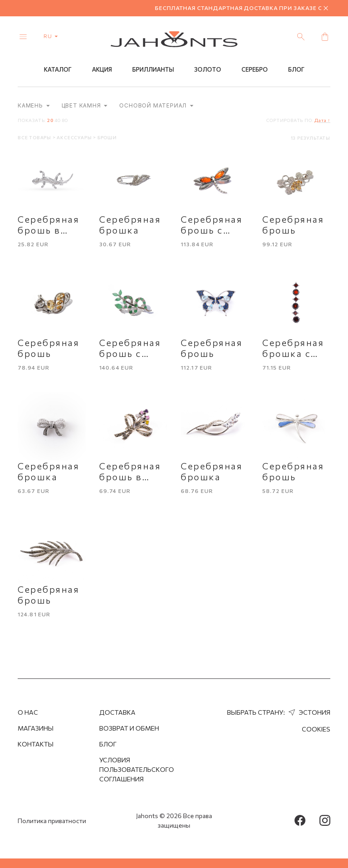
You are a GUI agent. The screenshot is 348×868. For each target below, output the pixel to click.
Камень (34, 105)
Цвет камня (85, 105)
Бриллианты (153, 69)
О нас (28, 712)
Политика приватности (52, 821)
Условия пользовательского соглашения (137, 769)
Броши (107, 137)
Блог (296, 69)
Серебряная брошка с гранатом (293, 353)
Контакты (36, 744)
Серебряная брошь (293, 224)
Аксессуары (75, 137)
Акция (102, 69)
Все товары (35, 137)
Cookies (316, 729)
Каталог (58, 69)
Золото (208, 69)
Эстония (308, 712)
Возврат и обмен (129, 728)
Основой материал (156, 105)
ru (53, 36)
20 (50, 120)
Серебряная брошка (130, 224)
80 (65, 120)
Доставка (117, 712)
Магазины (36, 728)
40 (58, 120)
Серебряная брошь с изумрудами (131, 353)
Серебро (255, 69)
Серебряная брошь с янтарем (212, 230)
